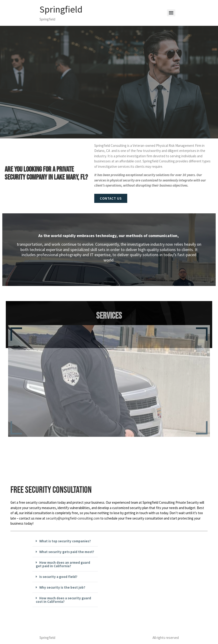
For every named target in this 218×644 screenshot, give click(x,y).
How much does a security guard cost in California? (86, 600)
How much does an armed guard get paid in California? (85, 564)
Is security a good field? (81, 577)
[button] (88, 541)
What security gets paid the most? (89, 552)
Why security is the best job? (85, 587)
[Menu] (171, 13)
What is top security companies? (88, 541)
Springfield (61, 9)
